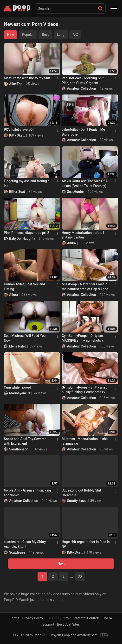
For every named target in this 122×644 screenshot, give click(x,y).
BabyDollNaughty (22, 239)
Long (61, 35)
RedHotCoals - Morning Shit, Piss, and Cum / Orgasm (83, 80)
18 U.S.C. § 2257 (58, 618)
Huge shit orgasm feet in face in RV (86, 544)
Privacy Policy (32, 618)
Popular (28, 35)
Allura (71, 243)
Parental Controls (87, 618)
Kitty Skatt (17, 135)
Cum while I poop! (17, 387)
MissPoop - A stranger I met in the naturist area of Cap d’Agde (85, 287)
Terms (15, 618)
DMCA (107, 618)
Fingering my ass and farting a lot (27, 183)
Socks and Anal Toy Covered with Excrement (25, 441)
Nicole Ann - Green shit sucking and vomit (27, 493)
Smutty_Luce (77, 501)
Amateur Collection (82, 88)
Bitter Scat (17, 192)
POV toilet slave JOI (19, 130)
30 (80, 576)
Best (45, 35)
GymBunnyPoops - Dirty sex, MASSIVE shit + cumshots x (83, 338)
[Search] (100, 8)
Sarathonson (19, 449)
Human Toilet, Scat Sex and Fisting (24, 287)
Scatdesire (17, 552)
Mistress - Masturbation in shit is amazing (85, 441)
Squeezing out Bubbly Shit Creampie (82, 493)
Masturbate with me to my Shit (27, 78)
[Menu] (114, 8)
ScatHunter (76, 192)
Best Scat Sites (68, 624)
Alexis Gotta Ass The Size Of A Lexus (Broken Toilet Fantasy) (85, 183)
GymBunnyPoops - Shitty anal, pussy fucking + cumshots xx (84, 390)
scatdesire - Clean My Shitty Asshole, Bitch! (25, 544)
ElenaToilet (17, 346)
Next (61, 564)
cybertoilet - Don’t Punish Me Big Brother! (83, 132)
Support (48, 624)
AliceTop (16, 84)
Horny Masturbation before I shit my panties (83, 235)
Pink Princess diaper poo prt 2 (26, 233)
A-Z (75, 35)
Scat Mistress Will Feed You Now (25, 338)
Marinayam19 (19, 393)
